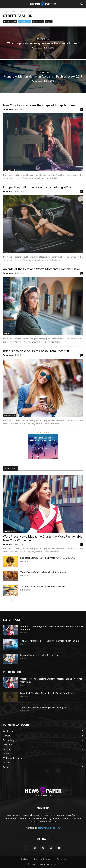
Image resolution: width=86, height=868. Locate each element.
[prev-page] (5, 600)
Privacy (35, 859)
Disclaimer (25, 859)
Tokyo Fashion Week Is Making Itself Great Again (43, 572)
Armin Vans (37, 48)
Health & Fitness (10, 531)
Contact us (61, 859)
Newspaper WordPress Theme (22, 815)
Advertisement (47, 859)
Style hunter (38, 22)
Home (6, 12)
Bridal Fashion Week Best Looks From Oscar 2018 (38, 351)
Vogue (49, 22)
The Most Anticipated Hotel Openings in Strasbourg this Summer (51, 641)
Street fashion (24, 22)
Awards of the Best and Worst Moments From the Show (42, 269)
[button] (5, 4)
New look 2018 (10, 22)
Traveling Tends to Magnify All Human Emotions (43, 587)
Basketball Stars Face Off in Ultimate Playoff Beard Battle (48, 558)
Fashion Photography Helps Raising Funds (40, 655)
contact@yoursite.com (49, 828)
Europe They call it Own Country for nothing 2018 (37, 187)
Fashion (14, 12)
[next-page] (10, 600)
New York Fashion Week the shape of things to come (39, 105)
